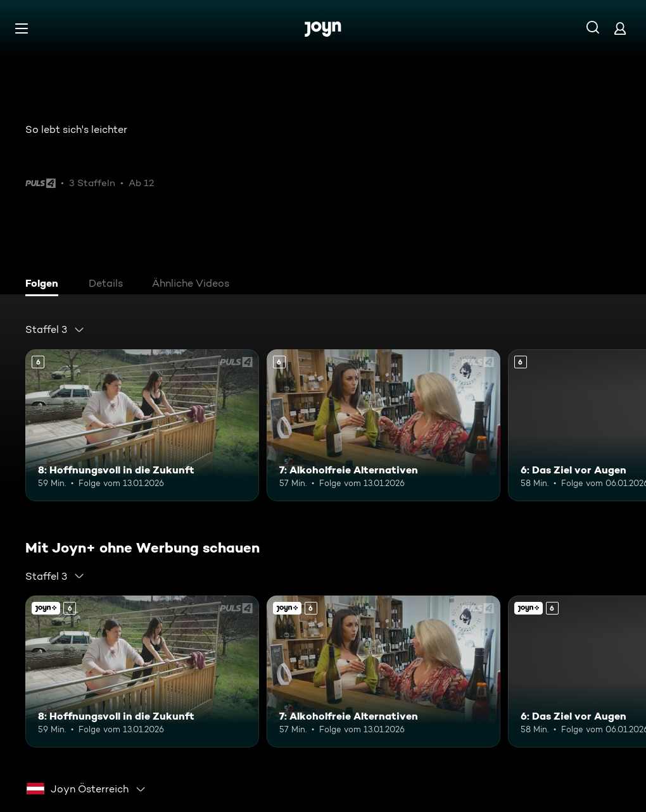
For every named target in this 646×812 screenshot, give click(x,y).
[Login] (620, 28)
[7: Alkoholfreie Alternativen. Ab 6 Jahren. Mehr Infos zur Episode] (383, 425)
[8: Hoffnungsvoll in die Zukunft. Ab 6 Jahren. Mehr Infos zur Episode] (142, 425)
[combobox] (55, 330)
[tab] (45, 285)
